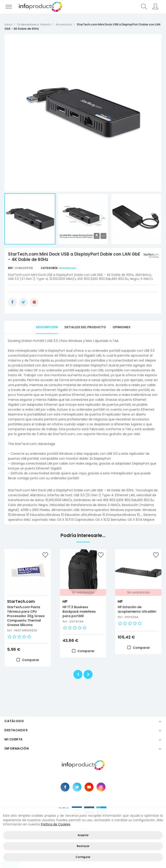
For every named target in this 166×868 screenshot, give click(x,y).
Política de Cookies (56, 824)
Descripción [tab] (47, 327)
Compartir (12, 302)
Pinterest (34, 302)
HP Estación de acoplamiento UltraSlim (137, 609)
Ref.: (11, 268)
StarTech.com (21, 601)
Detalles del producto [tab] (85, 327)
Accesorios (68, 268)
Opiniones (121, 327)
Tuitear (23, 302)
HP (65, 601)
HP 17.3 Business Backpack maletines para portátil (79, 612)
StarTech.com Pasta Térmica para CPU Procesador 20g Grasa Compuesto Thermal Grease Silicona (26, 616)
